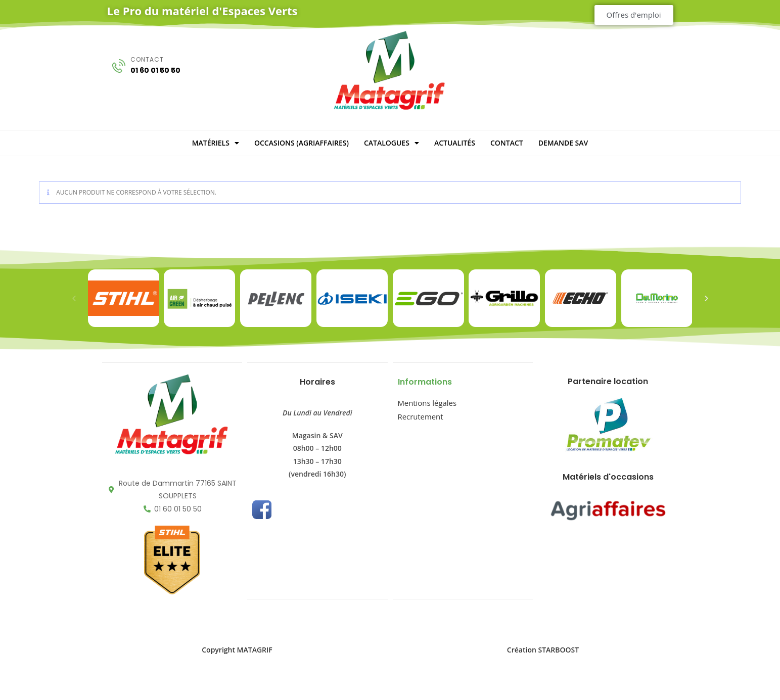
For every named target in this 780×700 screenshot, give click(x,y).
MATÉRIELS (216, 143)
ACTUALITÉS (455, 143)
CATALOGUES (392, 143)
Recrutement (419, 415)
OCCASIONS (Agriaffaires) (302, 143)
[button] (74, 298)
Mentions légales (426, 402)
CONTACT (507, 143)
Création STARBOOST (543, 649)
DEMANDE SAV (563, 143)
